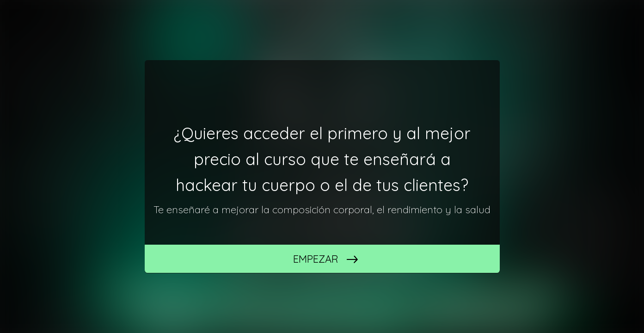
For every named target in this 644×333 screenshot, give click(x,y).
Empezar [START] (316, 259)
